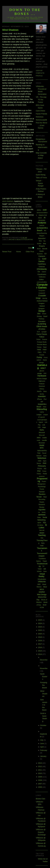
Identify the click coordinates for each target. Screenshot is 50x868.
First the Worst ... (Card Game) (41, 125)
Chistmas (42, 267)
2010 (40, 773)
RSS (30, 248)
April (42, 747)
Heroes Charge (42, 379)
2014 (40, 654)
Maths (42, 430)
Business (40, 254)
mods (38, 440)
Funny (39, 357)
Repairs (42, 502)
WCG (42, 589)
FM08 (39, 350)
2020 (40, 634)
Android (42, 225)
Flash (45, 347)
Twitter (40, 569)
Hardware (42, 376)
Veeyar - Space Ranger (40, 183)
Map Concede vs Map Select (41, 155)
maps (44, 427)
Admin (40, 218)
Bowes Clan (40, 799)
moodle (44, 440)
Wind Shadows (10, 30)
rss (39, 512)
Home (19, 252)
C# (45, 254)
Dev (39, 314)
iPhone (40, 399)
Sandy (44, 512)
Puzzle (42, 489)
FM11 (40, 352)
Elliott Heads (42, 326)
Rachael (42, 492)
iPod (45, 399)
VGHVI (39, 571)
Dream (44, 314)
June (42, 743)
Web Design (42, 595)
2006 (40, 787)
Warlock (39, 587)
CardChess (42, 264)
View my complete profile (40, 73)
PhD (44, 463)
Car (39, 259)
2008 (40, 780)
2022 (40, 630)
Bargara (42, 236)
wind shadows (8, 201)
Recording (42, 499)
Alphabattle (42, 220)
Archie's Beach (15, 240)
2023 (40, 627)
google (40, 373)
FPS (45, 352)
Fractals (42, 355)
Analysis (42, 223)
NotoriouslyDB (41, 120)
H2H (45, 373)
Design (42, 311)
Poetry (44, 471)
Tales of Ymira (41, 178)
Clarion (44, 272)
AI (45, 218)
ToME (42, 546)
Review (42, 507)
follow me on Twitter (43, 860)
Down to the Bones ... (25, 12)
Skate (39, 517)
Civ (39, 272)
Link (44, 425)
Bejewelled (42, 238)
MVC (42, 448)
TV (43, 566)
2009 (40, 777)
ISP (42, 402)
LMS (39, 427)
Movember (42, 443)
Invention (42, 396)
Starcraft (42, 530)
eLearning (42, 324)
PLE (39, 471)
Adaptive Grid (43, 215)
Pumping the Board (44, 685)
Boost (39, 249)
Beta (40, 241)
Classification (42, 274)
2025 (40, 620)
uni (45, 569)
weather (42, 592)
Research (42, 504)
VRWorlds (42, 582)
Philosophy (42, 466)
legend (41, 422)
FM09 (45, 350)
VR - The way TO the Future (41, 100)
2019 (40, 637)
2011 (40, 770)
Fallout (42, 337)
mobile (45, 438)
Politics (39, 474)
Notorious (40, 117)
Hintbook (42, 384)
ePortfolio (42, 329)
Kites (45, 407)
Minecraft (42, 435)
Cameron (42, 256)
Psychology (42, 487)
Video (45, 571)
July (42, 740)
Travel (45, 561)
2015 (40, 651)
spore (39, 523)
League (39, 415)
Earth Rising (41, 175)
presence (42, 476)
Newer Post (7, 252)
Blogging (42, 246)
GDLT (43, 368)
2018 (40, 641)
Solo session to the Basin (44, 705)
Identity (42, 394)
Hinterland (42, 386)
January (43, 756)
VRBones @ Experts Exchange (41, 832)
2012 (40, 767)
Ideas (45, 391)
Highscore (42, 381)
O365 (40, 461)
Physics (40, 469)
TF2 (42, 538)
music (42, 445)
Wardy (44, 584)
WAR (39, 584)
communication (42, 282)
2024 (40, 623)
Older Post (30, 252)
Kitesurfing (28, 240)
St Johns (40, 525)
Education (42, 321)
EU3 (38, 332)
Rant (45, 497)
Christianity (42, 269)
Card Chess (40, 111)
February (44, 750)
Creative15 (42, 293)
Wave (45, 587)
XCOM (42, 607)
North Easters (44, 676)
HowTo (39, 391)
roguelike (42, 510)
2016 (40, 647)
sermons (42, 515)
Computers (42, 291)
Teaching (42, 535)
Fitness (39, 347)
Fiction (38, 339)
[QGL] (39, 210)
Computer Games (42, 286)
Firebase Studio (42, 342)
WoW (45, 605)
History (42, 389)
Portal (45, 474)
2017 (40, 644)
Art (45, 231)
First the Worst (42, 345)
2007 (40, 784)
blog (44, 243)
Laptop (42, 412)
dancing (45, 298)
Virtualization (42, 579)
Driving (39, 316)
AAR (45, 210)
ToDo (43, 543)
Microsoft (42, 432)
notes (45, 456)
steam (42, 533)
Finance (45, 339)
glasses (42, 371)
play (45, 469)
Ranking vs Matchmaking (42, 147)
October (43, 725)
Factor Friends (41, 114)
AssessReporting (42, 233)
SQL (45, 523)
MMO (39, 438)
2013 (40, 763)
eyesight (44, 332)
